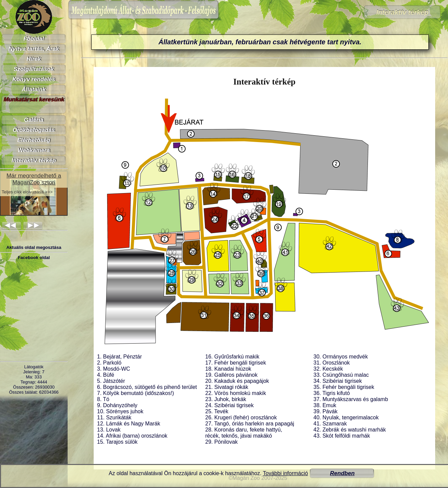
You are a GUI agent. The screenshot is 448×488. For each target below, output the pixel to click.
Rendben (342, 473)
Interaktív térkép (34, 160)
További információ (286, 473)
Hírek (34, 59)
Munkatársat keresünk (34, 100)
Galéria (34, 120)
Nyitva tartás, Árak (34, 49)
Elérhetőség (34, 140)
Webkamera (34, 150)
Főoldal (34, 39)
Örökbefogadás (34, 130)
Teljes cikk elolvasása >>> (27, 192)
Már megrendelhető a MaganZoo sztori (34, 179)
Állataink (34, 89)
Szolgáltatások (34, 69)
